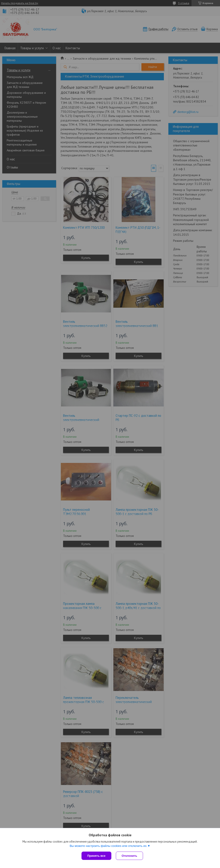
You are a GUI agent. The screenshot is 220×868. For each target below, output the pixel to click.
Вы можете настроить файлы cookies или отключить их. (108, 846)
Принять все (96, 856)
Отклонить (129, 856)
